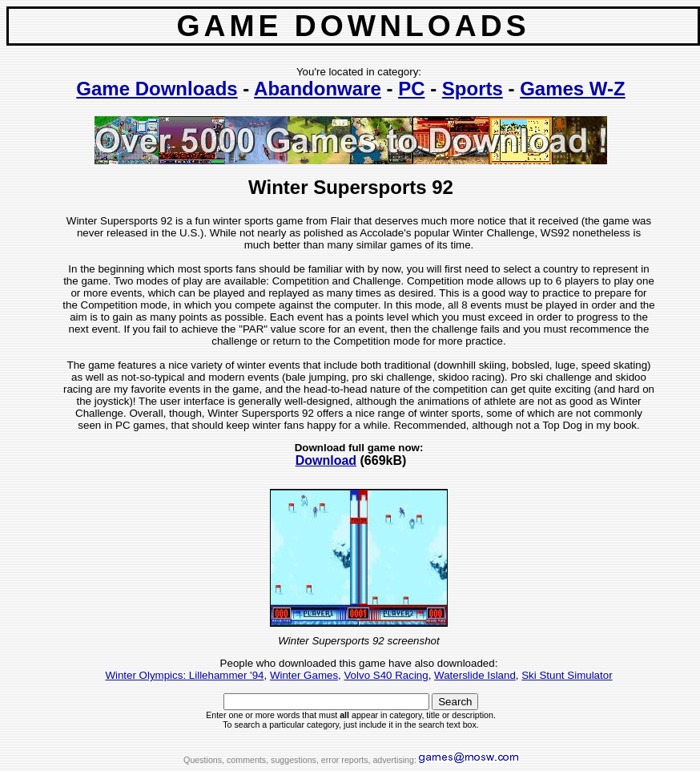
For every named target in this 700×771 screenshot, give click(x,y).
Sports (473, 89)
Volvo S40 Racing (386, 675)
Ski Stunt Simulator (567, 675)
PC (411, 89)
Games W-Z (573, 89)
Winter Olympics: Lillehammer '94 (184, 675)
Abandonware (318, 89)
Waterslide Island (475, 675)
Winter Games (304, 675)
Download (326, 460)
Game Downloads (157, 89)
